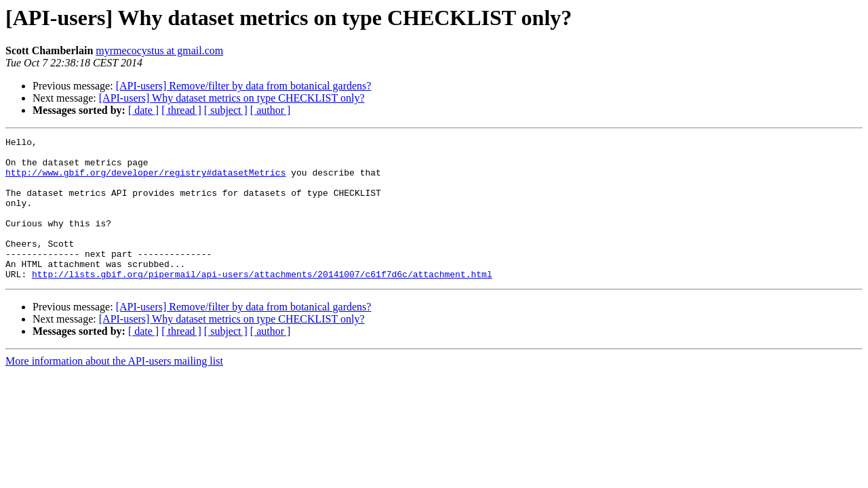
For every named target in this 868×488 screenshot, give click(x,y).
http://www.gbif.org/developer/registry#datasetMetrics (145, 180)
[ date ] (143, 110)
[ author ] (271, 110)
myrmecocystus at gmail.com (159, 50)
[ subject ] (226, 110)
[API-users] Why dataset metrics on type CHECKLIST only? (232, 98)
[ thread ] (181, 110)
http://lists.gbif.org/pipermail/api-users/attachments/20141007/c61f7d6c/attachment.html (262, 302)
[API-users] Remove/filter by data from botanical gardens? (244, 86)
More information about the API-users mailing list (114, 389)
